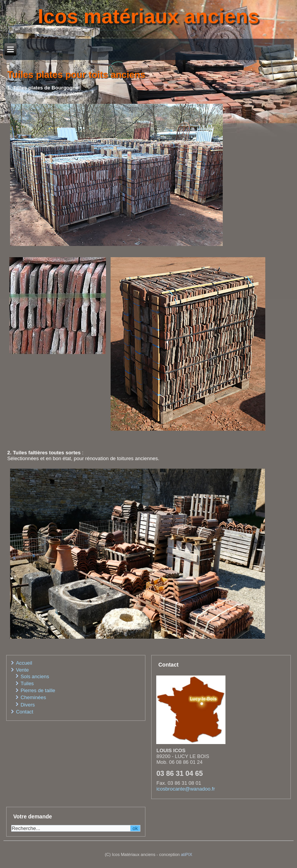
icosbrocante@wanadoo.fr (185, 789)
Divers (28, 705)
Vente (22, 670)
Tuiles (27, 683)
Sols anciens (35, 676)
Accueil (24, 663)
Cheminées (33, 697)
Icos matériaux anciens (148, 16)
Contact (25, 712)
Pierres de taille (38, 690)
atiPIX (187, 854)
